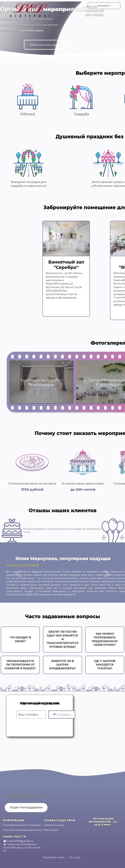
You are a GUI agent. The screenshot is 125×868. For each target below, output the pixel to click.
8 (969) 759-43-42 (26, 797)
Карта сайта (51, 830)
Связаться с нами (54, 825)
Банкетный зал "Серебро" (66, 264)
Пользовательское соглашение (22, 825)
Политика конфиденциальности (22, 830)
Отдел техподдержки (26, 807)
